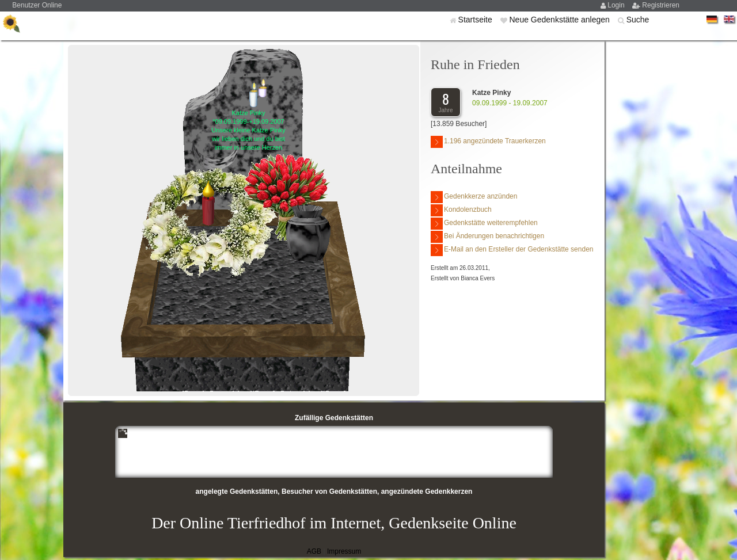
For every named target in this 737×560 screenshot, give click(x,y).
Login (617, 5)
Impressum (344, 551)
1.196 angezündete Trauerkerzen (488, 142)
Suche (638, 20)
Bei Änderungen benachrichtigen (487, 237)
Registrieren (661, 5)
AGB (314, 551)
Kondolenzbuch (461, 210)
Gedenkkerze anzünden (474, 197)
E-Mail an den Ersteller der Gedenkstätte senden (512, 250)
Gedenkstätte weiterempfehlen (484, 224)
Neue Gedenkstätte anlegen (560, 20)
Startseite (476, 20)
